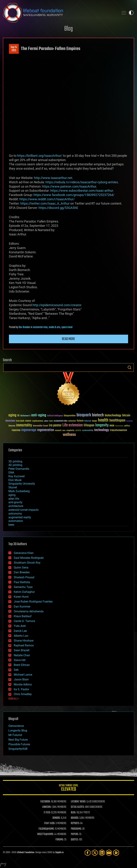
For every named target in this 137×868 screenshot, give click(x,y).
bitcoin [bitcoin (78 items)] (126, 416)
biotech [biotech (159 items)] (98, 415)
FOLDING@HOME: (46, 829)
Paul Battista (22, 582)
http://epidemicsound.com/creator (57, 305)
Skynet (13, 487)
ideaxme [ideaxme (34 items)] (12, 426)
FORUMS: (60, 840)
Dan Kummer (22, 607)
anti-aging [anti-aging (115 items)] (39, 415)
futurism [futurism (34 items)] (88, 421)
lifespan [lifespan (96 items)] (89, 425)
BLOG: (73, 813)
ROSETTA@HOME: (45, 834)
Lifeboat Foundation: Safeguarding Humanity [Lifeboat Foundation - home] (60, 13)
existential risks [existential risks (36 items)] (61, 421)
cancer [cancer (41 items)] (28, 421)
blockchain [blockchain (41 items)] (10, 421)
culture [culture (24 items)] (46, 421)
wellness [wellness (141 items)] (69, 435)
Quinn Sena (21, 567)
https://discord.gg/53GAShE (58, 208)
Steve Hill (20, 660)
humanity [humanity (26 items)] (130, 421)
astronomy (15, 514)
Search (130, 367)
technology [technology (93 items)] (102, 430)
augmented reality (20, 517)
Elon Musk (15, 480)
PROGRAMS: (76, 829)
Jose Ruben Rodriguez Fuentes (33, 602)
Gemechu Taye (23, 587)
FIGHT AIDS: (50, 823)
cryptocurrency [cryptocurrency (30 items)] (38, 421)
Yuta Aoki (20, 626)
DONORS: (56, 818)
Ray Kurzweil (17, 476)
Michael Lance (23, 675)
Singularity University (22, 484)
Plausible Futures (19, 744)
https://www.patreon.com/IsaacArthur (69, 186)
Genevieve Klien (24, 553)
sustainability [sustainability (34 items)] (88, 431)
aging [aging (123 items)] (12, 415)
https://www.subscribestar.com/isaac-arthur (82, 191)
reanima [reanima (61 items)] (16, 430)
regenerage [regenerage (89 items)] (29, 430)
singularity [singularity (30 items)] (70, 431)
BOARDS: (75, 818)
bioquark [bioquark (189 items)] (84, 415)
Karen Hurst (21, 597)
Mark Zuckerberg (19, 491)
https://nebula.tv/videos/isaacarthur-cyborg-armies (82, 182)
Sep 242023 (14, 49)
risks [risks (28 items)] (64, 431)
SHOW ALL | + (14, 699)
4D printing (15, 465)
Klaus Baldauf (23, 616)
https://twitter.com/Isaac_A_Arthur (45, 203)
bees (11, 525)
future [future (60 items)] (80, 421)
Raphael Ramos (24, 645)
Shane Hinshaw (24, 641)
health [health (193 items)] (103, 420)
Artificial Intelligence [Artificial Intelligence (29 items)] (55, 416)
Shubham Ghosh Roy (27, 563)
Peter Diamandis (19, 469)
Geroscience (16, 726)
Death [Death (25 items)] (51, 421)
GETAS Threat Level (68, 788)
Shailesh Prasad (24, 577)
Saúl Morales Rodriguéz (29, 558)
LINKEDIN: (47, 807)
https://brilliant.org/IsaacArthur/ (40, 156)
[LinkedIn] (102, 853)
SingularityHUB (18, 749)
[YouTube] (109, 853)
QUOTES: (75, 840)
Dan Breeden (24, 327)
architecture (16, 506)
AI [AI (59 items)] (18, 416)
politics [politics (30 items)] (127, 426)
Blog (68, 29)
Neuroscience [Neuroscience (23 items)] (119, 426)
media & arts (54, 327)
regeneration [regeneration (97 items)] (46, 430)
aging (12, 495)
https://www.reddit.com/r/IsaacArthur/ (47, 199)
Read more (68, 339)
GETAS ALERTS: (78, 807)
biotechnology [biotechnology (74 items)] (113, 416)
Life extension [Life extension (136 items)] (73, 425)
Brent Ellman (22, 665)
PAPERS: (75, 834)
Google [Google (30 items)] (95, 421)
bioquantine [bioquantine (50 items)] (70, 416)
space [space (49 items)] (78, 430)
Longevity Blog (18, 730)
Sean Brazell (22, 650)
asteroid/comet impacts (23, 510)
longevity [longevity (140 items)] (102, 425)
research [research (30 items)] (58, 431)
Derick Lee (20, 631)
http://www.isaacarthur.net (53, 178)
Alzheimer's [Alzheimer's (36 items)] (25, 416)
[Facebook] (88, 853)
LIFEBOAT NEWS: (78, 802)
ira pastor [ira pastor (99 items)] (55, 425)
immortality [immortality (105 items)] (24, 425)
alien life (14, 499)
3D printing (15, 461)
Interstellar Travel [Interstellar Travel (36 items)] (40, 426)
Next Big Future (18, 740)
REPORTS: (75, 823)
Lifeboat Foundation (26, 853)
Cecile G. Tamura (24, 621)
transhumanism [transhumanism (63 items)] (118, 430)
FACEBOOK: (45, 802)
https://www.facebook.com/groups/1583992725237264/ (74, 195)
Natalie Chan (22, 655)
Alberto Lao (21, 636)
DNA (11, 473)
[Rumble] (116, 853)
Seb (16, 670)
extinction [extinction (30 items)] (72, 421)
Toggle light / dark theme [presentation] (131, 13)
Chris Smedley (23, 694)
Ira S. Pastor (21, 689)
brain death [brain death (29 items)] (20, 421)
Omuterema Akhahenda (29, 611)
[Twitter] (95, 853)
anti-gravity (15, 502)
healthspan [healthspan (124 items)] (117, 421)
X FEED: (47, 813)
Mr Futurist (15, 735)
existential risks (40, 327)
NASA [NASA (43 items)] (112, 426)
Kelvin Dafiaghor (24, 592)
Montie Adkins (23, 684)
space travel (67, 327)
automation (16, 521)
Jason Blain (21, 679)
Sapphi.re (59, 853)
